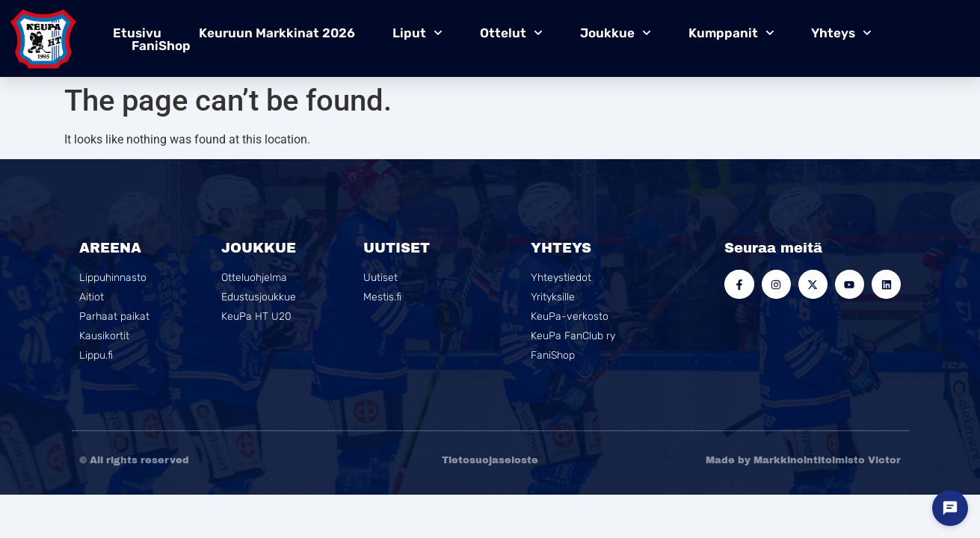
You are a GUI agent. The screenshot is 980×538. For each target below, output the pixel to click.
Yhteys (841, 33)
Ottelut (511, 33)
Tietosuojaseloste (490, 460)
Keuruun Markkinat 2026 (277, 33)
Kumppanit (731, 33)
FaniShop (161, 46)
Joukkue (616, 33)
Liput (417, 33)
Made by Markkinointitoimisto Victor (803, 460)
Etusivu (137, 33)
